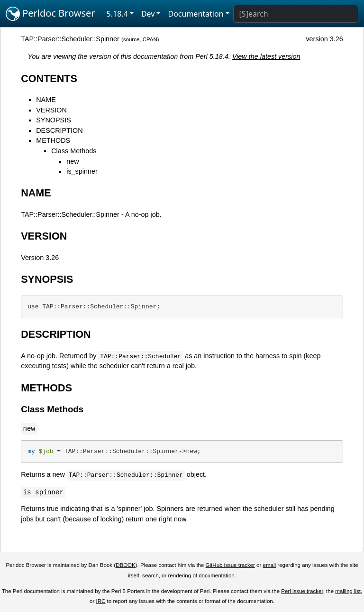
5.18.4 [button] (117, 14)
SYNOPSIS (54, 120)
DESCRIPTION (59, 130)
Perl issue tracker (302, 591)
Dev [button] (148, 14)
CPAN (150, 39)
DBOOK (126, 565)
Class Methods (74, 151)
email (270, 565)
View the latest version (266, 56)
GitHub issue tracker (230, 565)
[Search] (296, 14)
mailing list (348, 591)
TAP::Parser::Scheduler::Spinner (70, 39)
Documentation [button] (196, 14)
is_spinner (82, 171)
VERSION (51, 110)
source (132, 39)
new (73, 161)
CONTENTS (49, 79)
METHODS (53, 140)
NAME (46, 100)
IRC (101, 601)
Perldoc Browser (50, 14)
